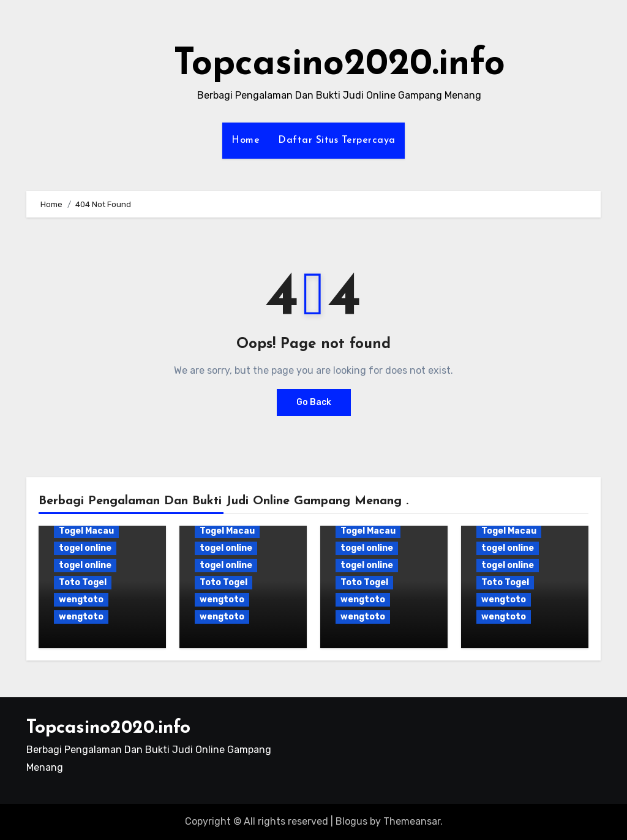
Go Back (314, 402)
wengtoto (81, 600)
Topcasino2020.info (339, 65)
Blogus (351, 821)
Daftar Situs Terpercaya (337, 140)
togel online (85, 548)
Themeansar (412, 821)
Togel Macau (86, 531)
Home (246, 140)
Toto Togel (83, 582)
